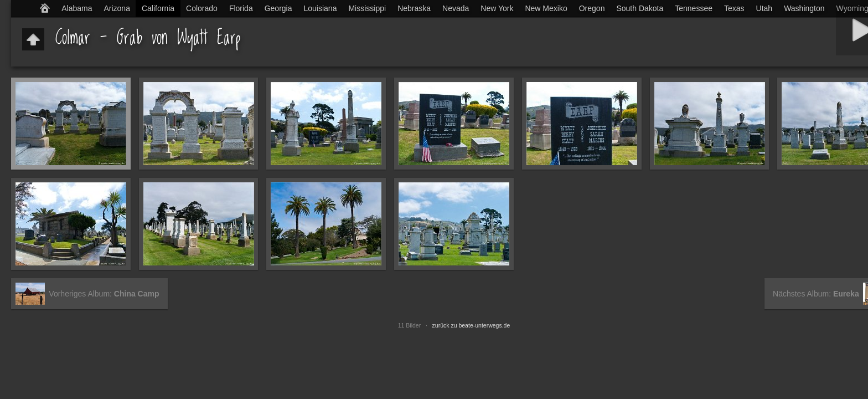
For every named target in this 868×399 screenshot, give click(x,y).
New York (497, 8)
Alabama (77, 8)
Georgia (278, 8)
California (158, 8)
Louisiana (321, 8)
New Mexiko (546, 8)
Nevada (456, 8)
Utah (764, 8)
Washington (804, 8)
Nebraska (414, 8)
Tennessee (694, 8)
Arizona (117, 8)
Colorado (202, 8)
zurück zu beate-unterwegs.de (471, 325)
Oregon (592, 8)
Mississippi (367, 8)
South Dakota (640, 8)
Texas (734, 8)
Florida (241, 8)
